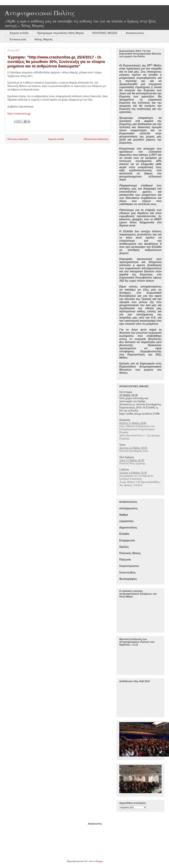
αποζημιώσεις (128, 508)
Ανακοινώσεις (135, 33)
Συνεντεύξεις (128, 572)
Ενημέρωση (127, 540)
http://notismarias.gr (19, 114)
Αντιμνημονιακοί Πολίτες (40, 13)
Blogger (99, 861)
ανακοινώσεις (128, 502)
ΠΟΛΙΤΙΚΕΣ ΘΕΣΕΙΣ (105, 33)
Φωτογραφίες (128, 579)
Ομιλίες (124, 547)
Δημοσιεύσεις (128, 527)
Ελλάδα (124, 534)
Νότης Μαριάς (44, 39)
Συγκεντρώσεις (129, 566)
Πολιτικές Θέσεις (130, 553)
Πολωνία (125, 560)
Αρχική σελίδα (19, 33)
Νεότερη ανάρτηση (18, 139)
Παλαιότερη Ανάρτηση (96, 139)
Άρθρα (124, 515)
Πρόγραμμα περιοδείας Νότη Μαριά (60, 33)
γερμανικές (126, 521)
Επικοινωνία (18, 39)
